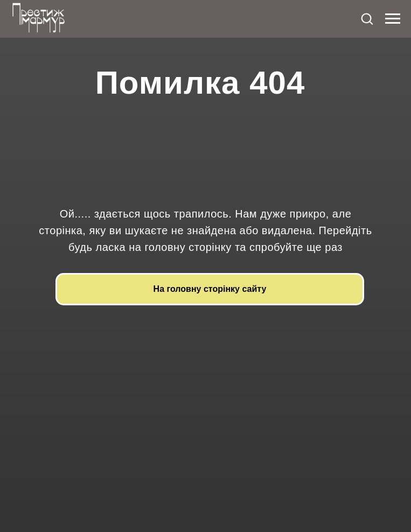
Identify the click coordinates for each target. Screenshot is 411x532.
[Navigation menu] (393, 19)
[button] (367, 18)
